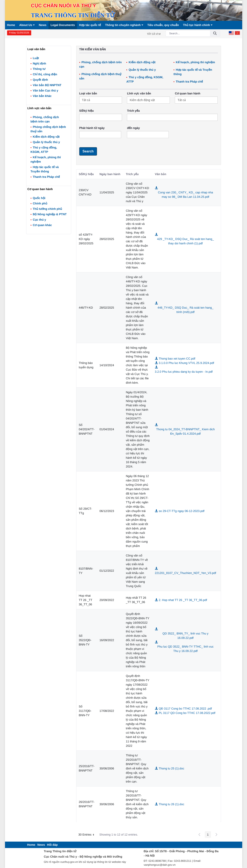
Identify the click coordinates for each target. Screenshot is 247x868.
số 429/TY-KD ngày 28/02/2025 (86, 239)
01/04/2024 (107, 429)
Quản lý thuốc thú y (47, 142)
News (43, 25)
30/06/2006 (107, 768)
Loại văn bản (88, 93)
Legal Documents (63, 25)
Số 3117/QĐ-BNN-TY (85, 711)
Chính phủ (40, 203)
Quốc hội (39, 198)
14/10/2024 (107, 365)
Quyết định (40, 80)
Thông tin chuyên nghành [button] (124, 25)
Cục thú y (40, 220)
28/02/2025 (107, 239)
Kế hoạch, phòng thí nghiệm (195, 62)
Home (11, 25)
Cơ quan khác (42, 225)
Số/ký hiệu (87, 111)
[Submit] (215, 34)
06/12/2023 (107, 511)
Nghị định (40, 63)
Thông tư (39, 69)
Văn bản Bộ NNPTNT (47, 85)
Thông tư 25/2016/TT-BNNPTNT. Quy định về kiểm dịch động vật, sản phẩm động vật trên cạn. (137, 768)
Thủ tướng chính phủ (47, 209)
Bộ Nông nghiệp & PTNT (50, 214)
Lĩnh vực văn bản (139, 93)
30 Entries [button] (88, 835)
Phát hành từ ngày (92, 128)
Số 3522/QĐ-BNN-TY (85, 640)
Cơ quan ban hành (187, 93)
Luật (36, 58)
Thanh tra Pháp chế (46, 177)
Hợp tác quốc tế (90, 25)
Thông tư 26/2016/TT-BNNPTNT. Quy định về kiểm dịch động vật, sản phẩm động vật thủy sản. (137, 804)
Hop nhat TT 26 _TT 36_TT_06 (86, 600)
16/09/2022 (107, 640)
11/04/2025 (107, 192)
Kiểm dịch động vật (46, 137)
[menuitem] (31, 845)
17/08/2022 (107, 711)
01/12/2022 (107, 571)
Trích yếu (133, 111)
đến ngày (133, 128)
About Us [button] (27, 25)
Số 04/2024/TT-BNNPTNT (87, 429)
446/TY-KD (86, 308)
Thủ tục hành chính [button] (198, 25)
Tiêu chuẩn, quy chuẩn (163, 25)
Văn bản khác (42, 96)
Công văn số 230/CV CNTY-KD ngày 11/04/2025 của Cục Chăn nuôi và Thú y (138, 192)
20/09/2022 (107, 600)
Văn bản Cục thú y (46, 90)
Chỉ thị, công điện (45, 74)
